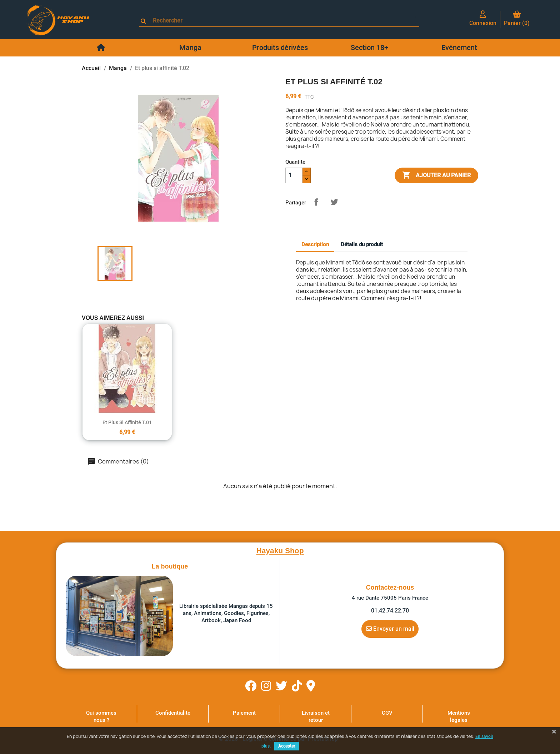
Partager (316, 202)
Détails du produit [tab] (362, 244)
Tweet (334, 202)
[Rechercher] (282, 21)
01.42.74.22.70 (390, 611)
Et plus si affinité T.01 (127, 422)
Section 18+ (369, 48)
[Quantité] (294, 175)
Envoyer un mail (390, 629)
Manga (190, 48)
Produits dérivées (280, 48)
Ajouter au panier (436, 175)
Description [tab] (315, 244)
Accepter (287, 746)
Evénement (459, 48)
